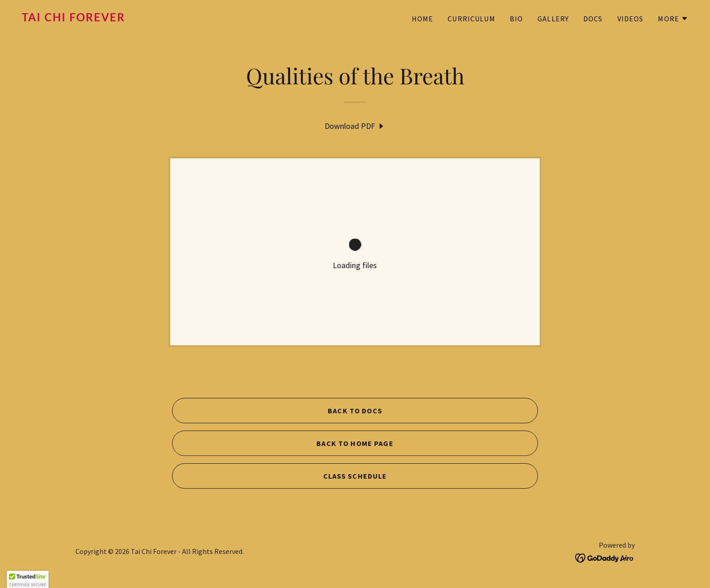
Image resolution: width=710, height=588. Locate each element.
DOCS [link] (593, 19)
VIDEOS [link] (631, 19)
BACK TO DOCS (355, 411)
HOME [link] (423, 19)
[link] (185, 18)
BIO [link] (516, 19)
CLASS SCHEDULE (355, 476)
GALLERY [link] (553, 19)
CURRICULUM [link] (471, 19)
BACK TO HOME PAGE (355, 443)
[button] (673, 19)
